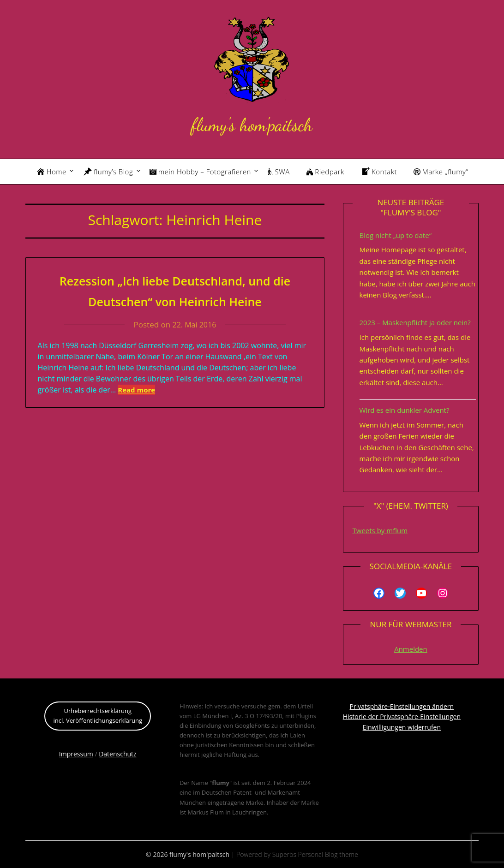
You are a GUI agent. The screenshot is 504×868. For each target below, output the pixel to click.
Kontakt (379, 172)
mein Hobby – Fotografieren (200, 172)
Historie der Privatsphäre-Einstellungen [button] (402, 716)
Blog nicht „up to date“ (396, 235)
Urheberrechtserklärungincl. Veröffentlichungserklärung (98, 716)
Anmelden (411, 649)
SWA (279, 172)
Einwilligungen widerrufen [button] (402, 727)
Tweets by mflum (380, 530)
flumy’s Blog (108, 172)
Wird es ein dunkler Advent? (405, 410)
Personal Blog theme (328, 854)
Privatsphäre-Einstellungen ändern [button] (402, 706)
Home (51, 172)
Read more (136, 390)
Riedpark (325, 172)
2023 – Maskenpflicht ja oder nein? (415, 322)
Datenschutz (117, 754)
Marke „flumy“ (441, 172)
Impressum (76, 754)
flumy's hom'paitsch (252, 123)
